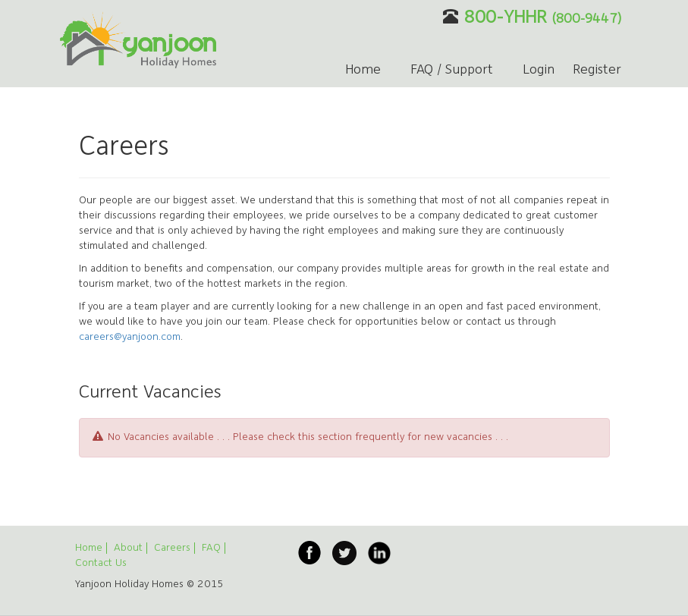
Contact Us (101, 563)
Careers (172, 548)
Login (539, 70)
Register (597, 70)
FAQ (211, 548)
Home (363, 70)
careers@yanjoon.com (130, 337)
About (128, 548)
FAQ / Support (452, 70)
